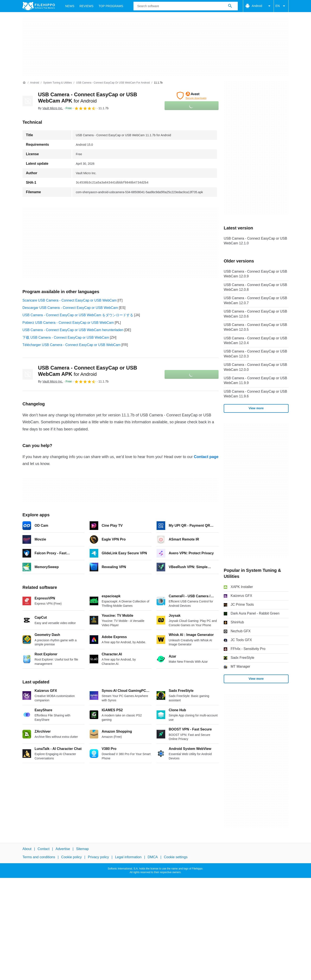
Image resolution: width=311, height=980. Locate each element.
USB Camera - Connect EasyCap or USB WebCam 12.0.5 (255, 327)
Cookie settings (176, 857)
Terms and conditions (39, 857)
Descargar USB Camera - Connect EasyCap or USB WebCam (70, 308)
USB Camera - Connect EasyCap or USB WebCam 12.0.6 (255, 314)
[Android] (34, 83)
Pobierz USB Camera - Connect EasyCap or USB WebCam (68, 323)
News (70, 6)
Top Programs (111, 6)
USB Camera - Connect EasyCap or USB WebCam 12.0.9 (255, 274)
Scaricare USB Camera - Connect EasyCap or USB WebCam (70, 300)
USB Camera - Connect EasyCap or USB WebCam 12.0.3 (255, 354)
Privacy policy (98, 857)
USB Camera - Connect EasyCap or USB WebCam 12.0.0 (255, 367)
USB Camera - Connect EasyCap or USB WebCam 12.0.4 (255, 341)
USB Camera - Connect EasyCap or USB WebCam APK (88, 371)
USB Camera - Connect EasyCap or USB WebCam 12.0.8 (255, 287)
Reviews (86, 6)
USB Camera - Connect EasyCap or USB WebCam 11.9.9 (255, 380)
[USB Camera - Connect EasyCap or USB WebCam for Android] (113, 83)
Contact (44, 849)
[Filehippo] (39, 6)
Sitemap (82, 849)
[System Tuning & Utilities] (58, 83)
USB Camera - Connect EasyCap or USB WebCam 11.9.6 (255, 394)
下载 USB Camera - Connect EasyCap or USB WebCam (66, 337)
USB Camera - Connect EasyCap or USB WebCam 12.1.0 (255, 241)
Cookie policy (71, 857)
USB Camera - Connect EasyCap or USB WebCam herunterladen (73, 330)
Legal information (128, 857)
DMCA (153, 857)
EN (281, 6)
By (51, 108)
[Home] (24, 83)
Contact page (206, 457)
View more (256, 408)
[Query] (186, 6)
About (27, 849)
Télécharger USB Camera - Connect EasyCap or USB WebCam (71, 345)
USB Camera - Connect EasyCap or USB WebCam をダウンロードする (78, 315)
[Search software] (230, 6)
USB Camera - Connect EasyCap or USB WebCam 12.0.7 (255, 300)
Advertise (63, 849)
